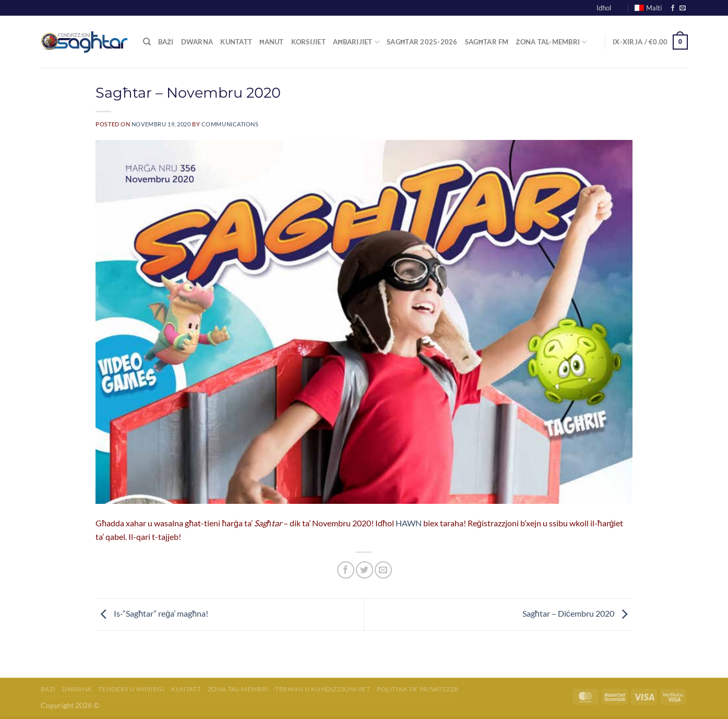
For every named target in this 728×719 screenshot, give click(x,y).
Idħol (604, 8)
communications (230, 124)
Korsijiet (308, 42)
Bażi (166, 42)
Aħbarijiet (356, 42)
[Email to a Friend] (383, 570)
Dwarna (197, 42)
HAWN (409, 523)
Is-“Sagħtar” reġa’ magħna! (152, 613)
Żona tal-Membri (552, 42)
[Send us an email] (683, 8)
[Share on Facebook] (346, 570)
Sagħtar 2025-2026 (422, 42)
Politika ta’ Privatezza (418, 689)
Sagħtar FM (487, 42)
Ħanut (272, 42)
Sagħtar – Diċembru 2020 (577, 613)
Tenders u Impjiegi (131, 689)
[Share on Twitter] (365, 570)
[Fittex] (147, 42)
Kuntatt (236, 42)
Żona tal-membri (238, 689)
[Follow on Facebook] (673, 8)
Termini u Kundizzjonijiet (323, 689)
